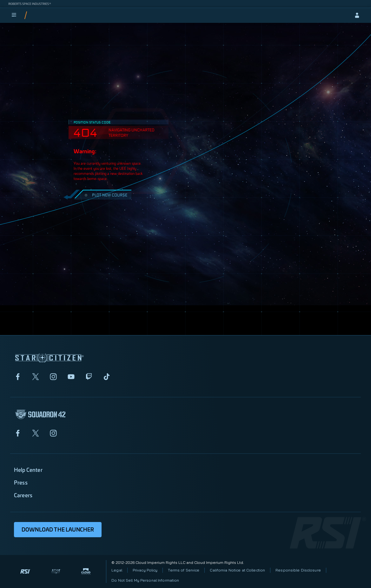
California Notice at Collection (237, 570)
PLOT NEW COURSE (105, 195)
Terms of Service (184, 570)
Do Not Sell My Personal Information (145, 580)
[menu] (14, 15)
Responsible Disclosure (298, 570)
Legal (117, 570)
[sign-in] (357, 15)
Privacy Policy (145, 570)
